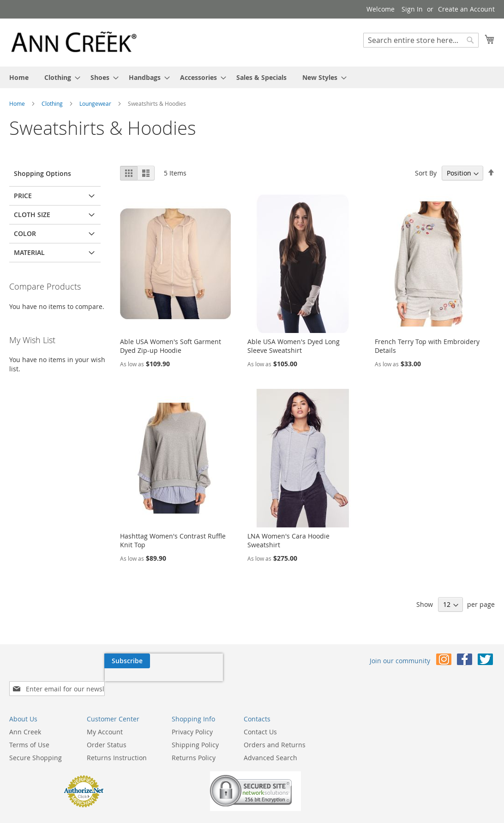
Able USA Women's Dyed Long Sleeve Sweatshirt (294, 346)
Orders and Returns (275, 730)
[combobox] (421, 40)
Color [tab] (25, 233)
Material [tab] (29, 252)
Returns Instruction (117, 743)
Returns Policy (194, 743)
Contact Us (260, 717)
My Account (105, 717)
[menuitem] (19, 77)
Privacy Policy (192, 717)
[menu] (252, 77)
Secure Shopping (36, 743)
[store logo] (74, 42)
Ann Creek (25, 717)
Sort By (426, 173)
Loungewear (96, 103)
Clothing (53, 103)
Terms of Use (29, 730)
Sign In (412, 9)
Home (18, 103)
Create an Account (466, 9)
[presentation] (68, 682)
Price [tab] (23, 196)
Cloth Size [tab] (32, 215)
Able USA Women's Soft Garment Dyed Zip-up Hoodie (171, 346)
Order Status (107, 730)
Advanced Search (270, 743)
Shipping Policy (195, 730)
